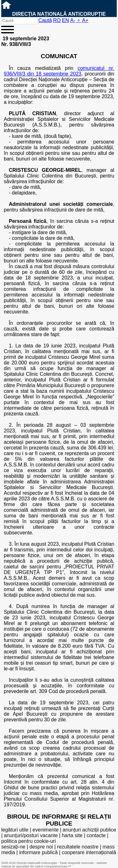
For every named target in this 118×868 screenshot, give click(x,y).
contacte (96, 835)
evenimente (45, 830)
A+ (85, 20)
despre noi (41, 847)
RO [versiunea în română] (57, 20)
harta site (72, 835)
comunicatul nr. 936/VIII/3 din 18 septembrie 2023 (59, 71)
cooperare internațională (89, 852)
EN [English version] (65, 20)
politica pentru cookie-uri (28, 841)
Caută (45, 20)
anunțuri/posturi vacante (31, 835)
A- (73, 20)
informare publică (39, 852)
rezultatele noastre (78, 847)
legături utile (15, 830)
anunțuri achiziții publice (89, 830)
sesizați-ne (13, 847)
